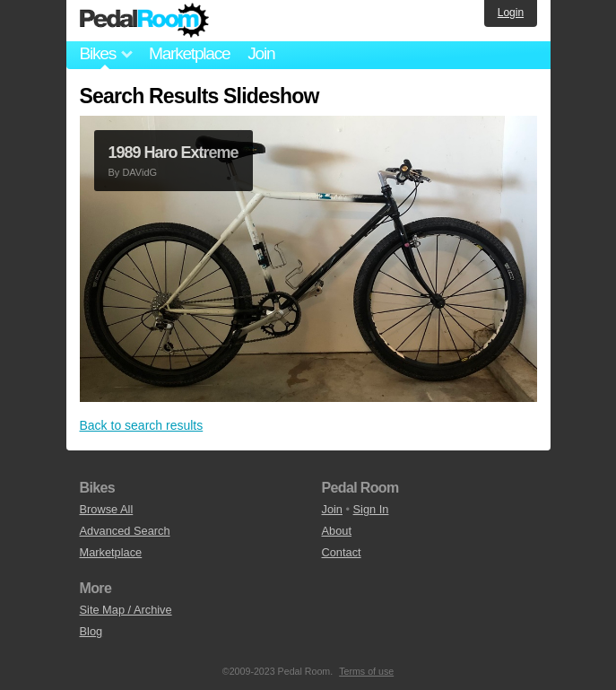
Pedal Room (144, 21)
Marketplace (189, 53)
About (337, 531)
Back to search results (142, 425)
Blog (91, 631)
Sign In (371, 509)
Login (511, 13)
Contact (342, 552)
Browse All (107, 509)
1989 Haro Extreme (174, 153)
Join (261, 53)
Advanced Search (125, 531)
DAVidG (139, 172)
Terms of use (366, 671)
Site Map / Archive (126, 610)
